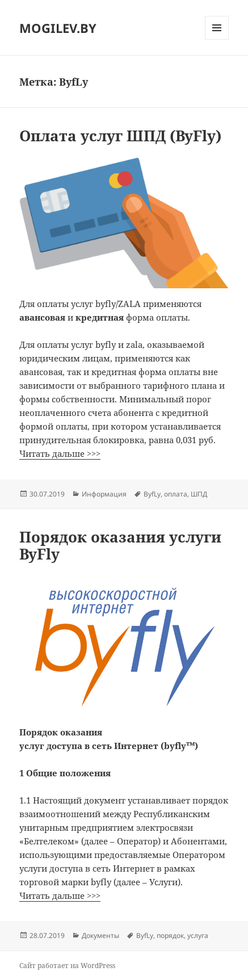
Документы (100, 935)
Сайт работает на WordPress (67, 966)
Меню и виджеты (217, 39)
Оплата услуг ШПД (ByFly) (120, 136)
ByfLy (152, 494)
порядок (170, 935)
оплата (176, 494)
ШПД (199, 494)
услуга (198, 935)
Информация (104, 494)
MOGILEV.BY (58, 28)
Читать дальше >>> (60, 453)
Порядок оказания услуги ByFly (120, 545)
